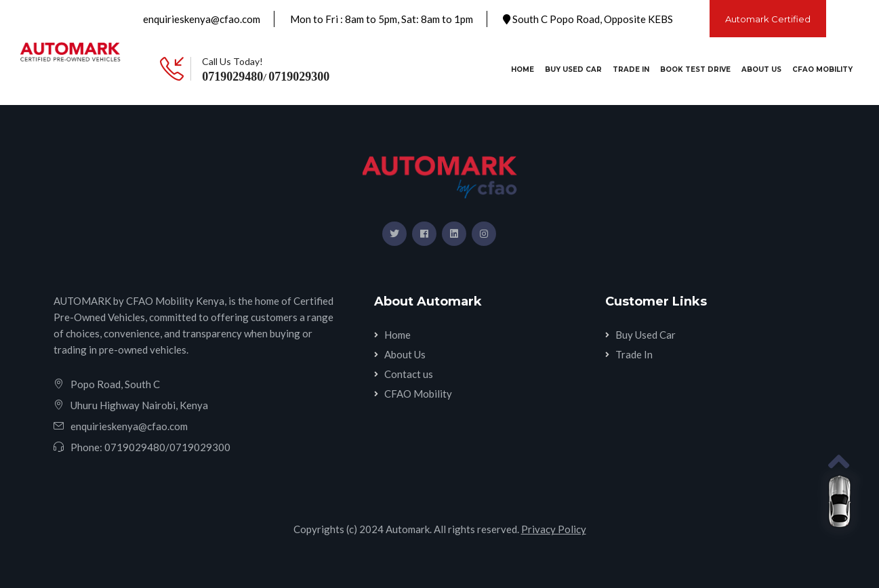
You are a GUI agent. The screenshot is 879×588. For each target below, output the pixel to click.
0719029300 (299, 77)
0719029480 (232, 77)
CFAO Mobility (822, 69)
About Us (761, 69)
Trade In (631, 69)
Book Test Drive (695, 69)
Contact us (409, 374)
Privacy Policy (554, 529)
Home (525, 69)
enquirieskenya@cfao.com (202, 19)
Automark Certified (768, 19)
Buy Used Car (573, 69)
